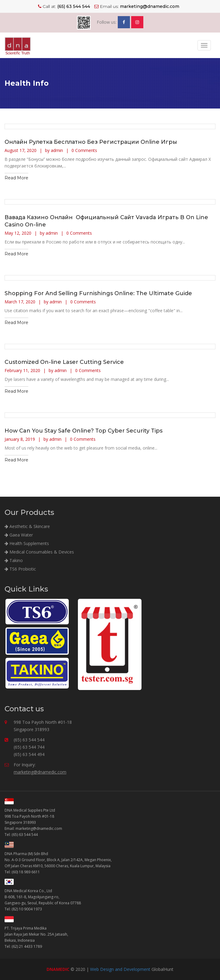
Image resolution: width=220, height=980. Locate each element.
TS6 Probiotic (20, 569)
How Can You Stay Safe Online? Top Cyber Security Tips (84, 431)
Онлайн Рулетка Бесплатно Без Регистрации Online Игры (91, 142)
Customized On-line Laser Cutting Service (64, 362)
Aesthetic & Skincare (27, 526)
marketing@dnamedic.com (40, 772)
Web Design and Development (120, 969)
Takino (14, 560)
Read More (16, 178)
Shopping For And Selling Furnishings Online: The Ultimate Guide (98, 293)
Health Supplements (27, 543)
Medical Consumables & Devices (39, 552)
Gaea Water (19, 535)
